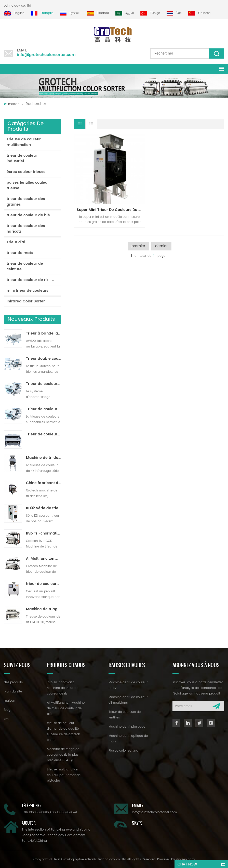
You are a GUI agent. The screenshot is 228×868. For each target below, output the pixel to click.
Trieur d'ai (16, 242)
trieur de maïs (20, 253)
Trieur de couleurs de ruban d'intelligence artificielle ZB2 (44, 384)
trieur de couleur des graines (26, 202)
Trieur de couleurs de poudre (44, 434)
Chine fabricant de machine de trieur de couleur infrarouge (44, 483)
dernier (161, 246)
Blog (7, 710)
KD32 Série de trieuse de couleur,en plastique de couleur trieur (44, 508)
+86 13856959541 (63, 812)
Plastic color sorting (123, 751)
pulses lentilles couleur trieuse (28, 185)
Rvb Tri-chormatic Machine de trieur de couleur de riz (44, 533)
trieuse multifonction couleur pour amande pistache (64, 775)
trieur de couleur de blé (28, 215)
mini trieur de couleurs (28, 291)
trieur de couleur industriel (22, 158)
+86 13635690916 (35, 812)
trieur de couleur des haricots (26, 229)
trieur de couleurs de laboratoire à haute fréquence (44, 584)
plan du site (13, 692)
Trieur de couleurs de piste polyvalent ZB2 (44, 409)
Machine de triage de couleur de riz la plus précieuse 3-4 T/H (44, 609)
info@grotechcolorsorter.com (46, 55)
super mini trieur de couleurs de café (111, 210)
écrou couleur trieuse (26, 172)
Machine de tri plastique (127, 727)
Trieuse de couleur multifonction (24, 142)
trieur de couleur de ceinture (25, 266)
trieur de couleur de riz (28, 280)
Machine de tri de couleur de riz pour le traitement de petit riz (44, 458)
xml (6, 719)
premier (138, 246)
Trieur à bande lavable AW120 (44, 333)
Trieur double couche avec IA (44, 359)
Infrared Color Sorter (26, 301)
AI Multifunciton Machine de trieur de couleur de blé (44, 559)
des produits (13, 682)
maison (12, 104)
